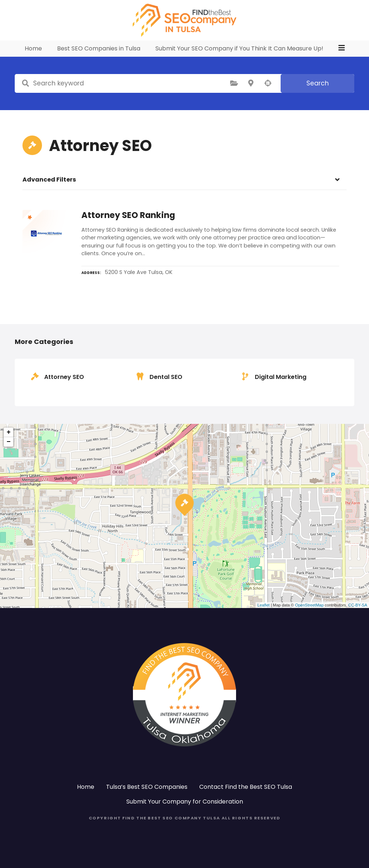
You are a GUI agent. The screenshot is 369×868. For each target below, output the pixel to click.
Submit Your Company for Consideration (185, 815)
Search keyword (25, 97)
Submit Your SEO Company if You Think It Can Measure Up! (240, 62)
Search (318, 97)
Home (34, 62)
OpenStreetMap (309, 619)
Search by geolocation (268, 97)
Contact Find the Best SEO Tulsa (246, 800)
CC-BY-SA (358, 619)
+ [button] (9, 446)
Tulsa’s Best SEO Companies (147, 800)
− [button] (9, 456)
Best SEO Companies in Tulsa (99, 62)
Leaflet (263, 619)
